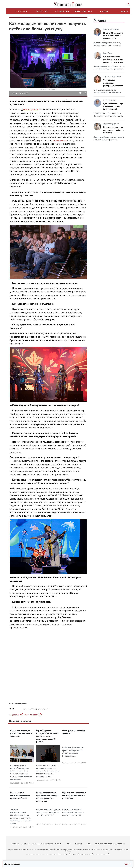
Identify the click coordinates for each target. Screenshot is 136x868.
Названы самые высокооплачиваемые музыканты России (20, 795)
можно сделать (31, 110)
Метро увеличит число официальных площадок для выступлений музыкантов (47, 797)
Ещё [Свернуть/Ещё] (128, 864)
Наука (125, 11)
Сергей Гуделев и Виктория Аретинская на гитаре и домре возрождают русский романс (47, 736)
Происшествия (83, 11)
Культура (79, 843)
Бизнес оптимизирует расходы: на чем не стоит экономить (22, 733)
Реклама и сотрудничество (115, 843)
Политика (21, 11)
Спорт (89, 843)
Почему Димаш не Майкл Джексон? (74, 732)
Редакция (99, 843)
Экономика (62, 11)
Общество (42, 11)
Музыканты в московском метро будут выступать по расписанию (74, 795)
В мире (104, 11)
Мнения (100, 20)
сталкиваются (60, 140)
